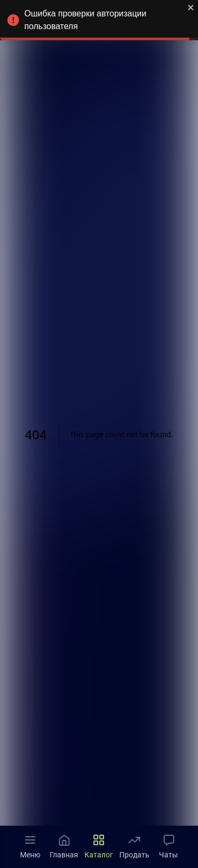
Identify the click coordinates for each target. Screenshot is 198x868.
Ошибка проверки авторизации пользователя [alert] (99, 22)
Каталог (99, 846)
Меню (30, 846)
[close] (191, 8)
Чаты (168, 846)
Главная (64, 846)
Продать (134, 846)
